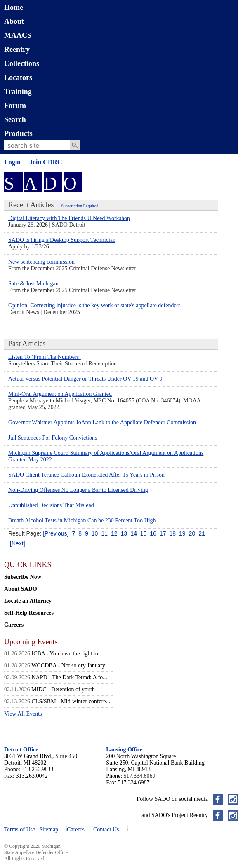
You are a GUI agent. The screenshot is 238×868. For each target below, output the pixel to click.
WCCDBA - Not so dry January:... (71, 666)
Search (15, 119)
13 (124, 533)
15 (144, 533)
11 (104, 533)
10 (95, 533)
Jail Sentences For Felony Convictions (53, 438)
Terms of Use (20, 829)
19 (182, 533)
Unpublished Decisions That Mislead (51, 505)
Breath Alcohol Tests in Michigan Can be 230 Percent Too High (82, 521)
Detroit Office (21, 750)
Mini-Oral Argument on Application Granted (60, 394)
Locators (18, 77)
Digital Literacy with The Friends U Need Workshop (69, 218)
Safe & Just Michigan (33, 284)
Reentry (17, 49)
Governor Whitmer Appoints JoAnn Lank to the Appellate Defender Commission (102, 422)
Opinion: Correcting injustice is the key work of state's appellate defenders (94, 305)
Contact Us (106, 829)
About (14, 21)
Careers (76, 829)
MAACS (18, 35)
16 (153, 533)
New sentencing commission (41, 262)
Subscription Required (80, 206)
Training (18, 91)
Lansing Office (124, 750)
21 (202, 533)
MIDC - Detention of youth (63, 689)
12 (114, 533)
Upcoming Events (31, 642)
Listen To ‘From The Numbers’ (45, 357)
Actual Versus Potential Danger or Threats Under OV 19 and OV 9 (85, 379)
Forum (15, 105)
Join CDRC (46, 162)
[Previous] (56, 533)
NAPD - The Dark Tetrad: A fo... (70, 677)
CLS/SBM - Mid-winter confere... (71, 701)
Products (18, 133)
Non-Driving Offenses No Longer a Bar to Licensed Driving (78, 490)
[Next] (18, 543)
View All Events (23, 714)
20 (192, 533)
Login (12, 162)
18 (172, 533)
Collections (22, 63)
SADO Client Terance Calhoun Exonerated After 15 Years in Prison (86, 475)
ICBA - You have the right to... (67, 654)
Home (14, 7)
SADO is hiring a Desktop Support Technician (62, 240)
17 (163, 533)
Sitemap (49, 829)
